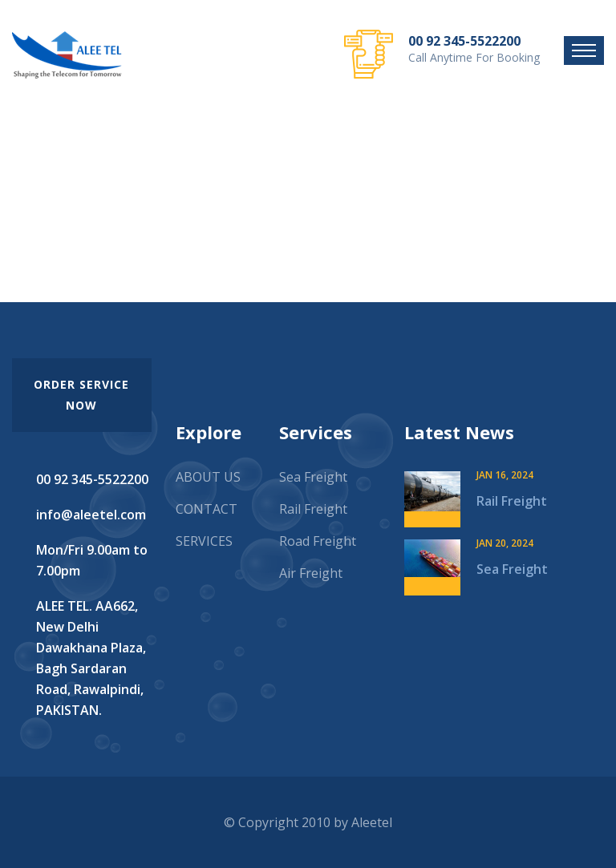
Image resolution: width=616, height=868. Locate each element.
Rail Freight (313, 509)
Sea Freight (313, 477)
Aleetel (372, 822)
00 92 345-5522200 (464, 41)
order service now (81, 395)
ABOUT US (208, 477)
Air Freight (311, 573)
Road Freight (318, 541)
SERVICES (204, 541)
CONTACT (207, 509)
